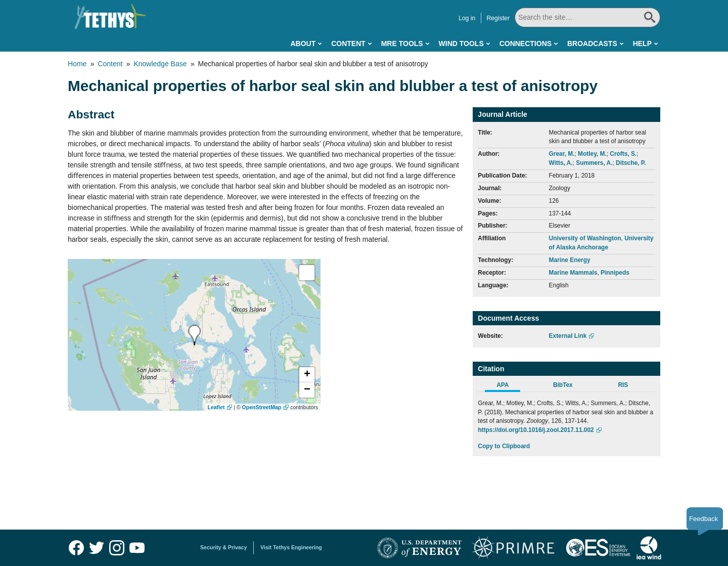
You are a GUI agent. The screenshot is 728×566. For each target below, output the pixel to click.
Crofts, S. (623, 154)
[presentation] (194, 335)
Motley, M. (592, 154)
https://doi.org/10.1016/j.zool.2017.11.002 (536, 430)
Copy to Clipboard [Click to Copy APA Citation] (504, 446)
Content (348, 43)
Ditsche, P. (631, 163)
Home (77, 64)
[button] (307, 375)
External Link (568, 336)
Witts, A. (561, 163)
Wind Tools (461, 43)
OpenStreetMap (262, 407)
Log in (467, 18)
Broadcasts (592, 43)
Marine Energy (570, 260)
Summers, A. (594, 163)
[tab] (508, 386)
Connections (526, 43)
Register (498, 18)
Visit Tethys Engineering (291, 547)
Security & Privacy (223, 547)
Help (642, 43)
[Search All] (587, 17)
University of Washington (585, 238)
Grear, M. (562, 154)
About (303, 43)
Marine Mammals (573, 273)
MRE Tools (402, 43)
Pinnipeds (615, 273)
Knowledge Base (160, 64)
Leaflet (216, 407)
